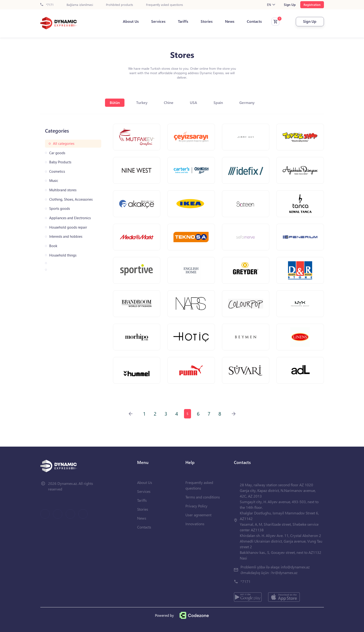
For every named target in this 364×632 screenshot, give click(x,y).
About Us (131, 21)
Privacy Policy (196, 506)
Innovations (195, 524)
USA (193, 102)
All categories (64, 144)
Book (53, 246)
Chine (169, 102)
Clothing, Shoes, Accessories (71, 199)
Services (158, 21)
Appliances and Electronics (70, 218)
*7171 (47, 5)
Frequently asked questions (165, 5)
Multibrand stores (63, 190)
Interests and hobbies (66, 236)
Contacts (254, 21)
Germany (247, 102)
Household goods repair (68, 227)
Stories (207, 21)
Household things (63, 255)
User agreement (198, 515)
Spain (218, 102)
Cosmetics (57, 171)
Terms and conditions (203, 497)
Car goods (57, 153)
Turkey (142, 102)
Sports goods (60, 209)
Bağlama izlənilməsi (80, 5)
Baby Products (60, 162)
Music (54, 181)
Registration (312, 5)
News (230, 21)
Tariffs (183, 21)
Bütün (115, 102)
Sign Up (290, 5)
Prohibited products (120, 5)
